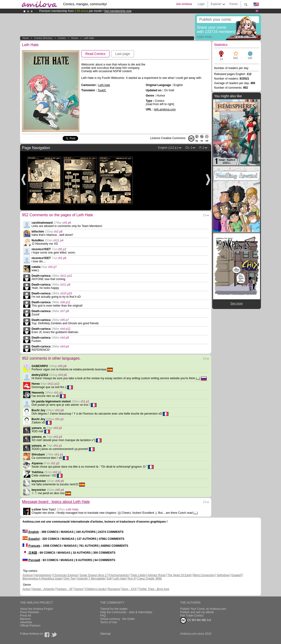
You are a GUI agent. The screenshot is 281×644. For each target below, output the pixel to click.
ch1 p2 (55, 463)
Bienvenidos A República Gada (42, 579)
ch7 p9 (65, 311)
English (31, 532)
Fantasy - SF (65, 589)
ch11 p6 (65, 285)
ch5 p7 (65, 320)
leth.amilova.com (165, 109)
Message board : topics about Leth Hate (56, 502)
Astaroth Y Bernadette (91, 579)
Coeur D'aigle (146, 579)
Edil (109, 579)
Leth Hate (89, 38)
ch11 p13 (53, 384)
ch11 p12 (66, 276)
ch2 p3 (58, 437)
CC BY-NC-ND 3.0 (196, 620)
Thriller (143, 589)
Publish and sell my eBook (197, 612)
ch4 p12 (65, 329)
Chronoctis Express (65, 575)
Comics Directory (43, 38)
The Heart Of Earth (179, 575)
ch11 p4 (58, 240)
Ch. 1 (189, 148)
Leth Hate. (73, 509)
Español (31, 539)
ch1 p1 (58, 393)
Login (201, 4)
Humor (75, 38)
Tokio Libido (138, 575)
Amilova (28, 575)
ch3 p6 (67, 223)
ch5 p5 (59, 481)
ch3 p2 (58, 428)
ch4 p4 (65, 346)
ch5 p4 (59, 490)
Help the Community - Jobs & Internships (126, 612)
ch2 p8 (58, 232)
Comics (62, 38)
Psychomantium (119, 575)
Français (31, 546)
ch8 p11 (65, 302)
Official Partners (30, 626)
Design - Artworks (43, 589)
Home (26, 38)
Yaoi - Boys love (159, 589)
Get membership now (118, 11)
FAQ (103, 616)
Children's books (95, 589)
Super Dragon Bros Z (93, 575)
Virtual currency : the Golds (117, 619)
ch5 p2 (62, 249)
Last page (123, 54)
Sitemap (105, 634)
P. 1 (202, 148)
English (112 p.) (168, 148)
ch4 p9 (65, 338)
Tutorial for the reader (114, 609)
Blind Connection (204, 575)
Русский (31, 560)
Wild (159, 579)
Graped (236, 575)
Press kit (26, 616)
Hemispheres (43, 575)
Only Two (70, 579)
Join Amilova (184, 4)
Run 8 (131, 579)
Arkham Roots (157, 575)
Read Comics (95, 54)
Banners (25, 619)
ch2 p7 (52, 267)
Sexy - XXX (129, 589)
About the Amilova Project (36, 609)
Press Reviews (30, 612)
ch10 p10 (66, 293)
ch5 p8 (62, 366)
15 (204, 215)
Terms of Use (109, 622)
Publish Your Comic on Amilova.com (203, 609)
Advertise (26, 622)
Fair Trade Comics (192, 616)
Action (26, 589)
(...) (198, 378)
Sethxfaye (223, 575)
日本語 (30, 553)
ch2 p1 (57, 472)
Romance (114, 589)
